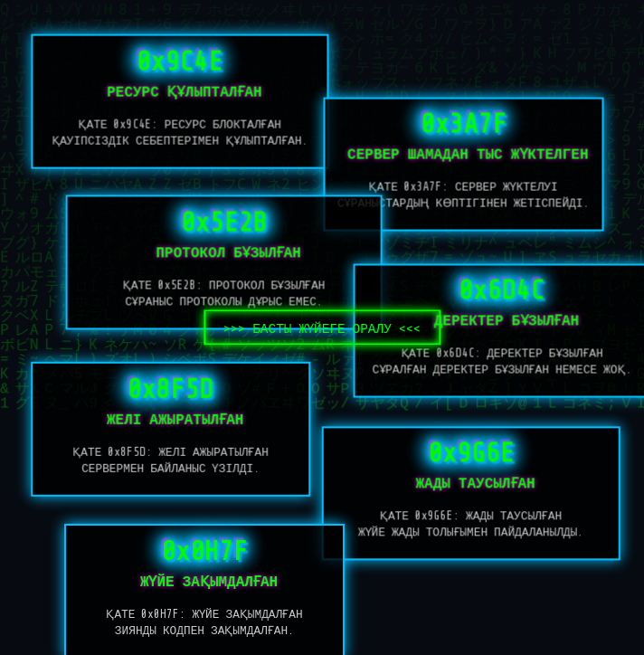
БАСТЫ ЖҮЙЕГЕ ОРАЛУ (322, 328)
